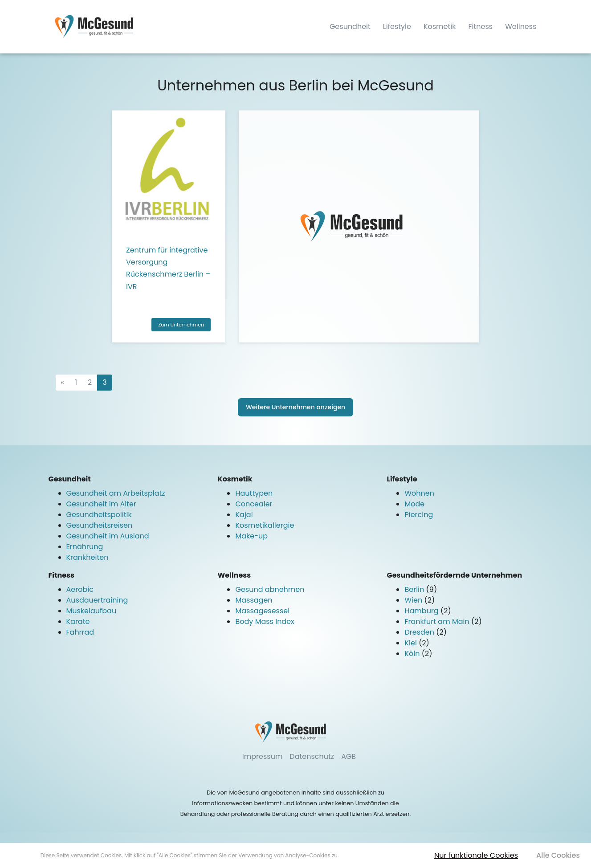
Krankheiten (88, 557)
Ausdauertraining (97, 600)
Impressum (263, 756)
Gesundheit (350, 26)
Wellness (521, 26)
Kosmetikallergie (265, 525)
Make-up (251, 536)
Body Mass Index (265, 621)
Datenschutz (312, 756)
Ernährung (85, 547)
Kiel (412, 643)
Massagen (254, 600)
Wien (414, 600)
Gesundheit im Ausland (108, 536)
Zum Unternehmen (181, 325)
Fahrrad (80, 632)
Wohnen (419, 493)
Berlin (415, 589)
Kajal (244, 515)
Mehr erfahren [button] (359, 855)
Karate (78, 621)
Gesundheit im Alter (101, 504)
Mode (414, 504)
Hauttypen (254, 493)
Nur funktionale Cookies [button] (476, 855)
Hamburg (422, 611)
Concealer (254, 504)
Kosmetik (440, 26)
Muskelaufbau (92, 611)
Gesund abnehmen (270, 589)
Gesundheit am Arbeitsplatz (116, 493)
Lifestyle (397, 26)
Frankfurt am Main (438, 621)
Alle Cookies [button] (558, 855)
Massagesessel (262, 611)
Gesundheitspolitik (99, 515)
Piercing (419, 515)
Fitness (481, 26)
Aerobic (80, 589)
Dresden (420, 632)
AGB (348, 756)
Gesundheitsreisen (100, 525)
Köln (413, 654)
